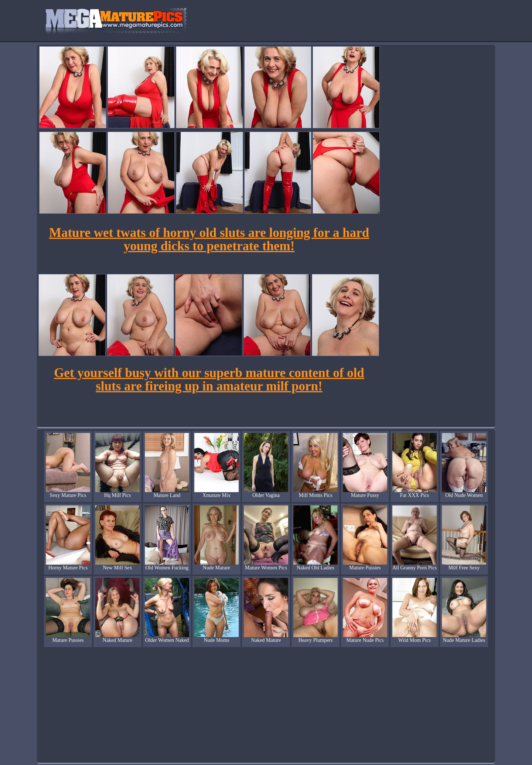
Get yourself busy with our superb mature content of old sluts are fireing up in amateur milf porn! (209, 380)
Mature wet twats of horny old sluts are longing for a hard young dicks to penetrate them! (209, 239)
